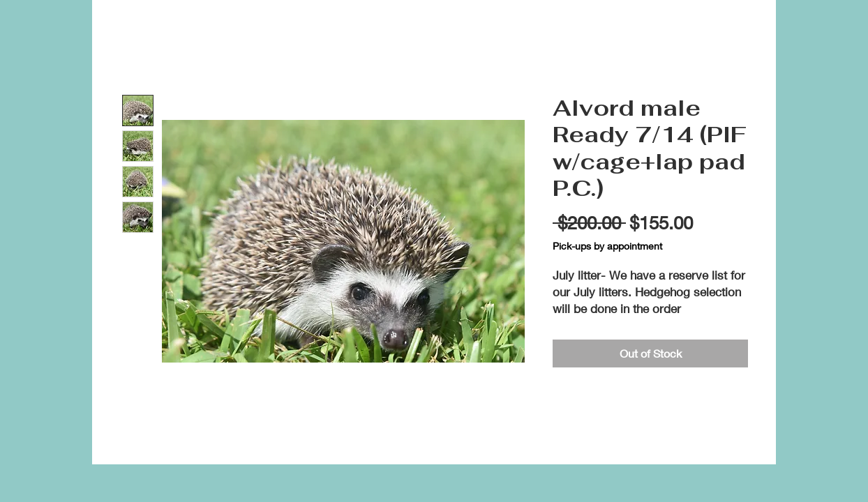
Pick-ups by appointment (607, 246)
